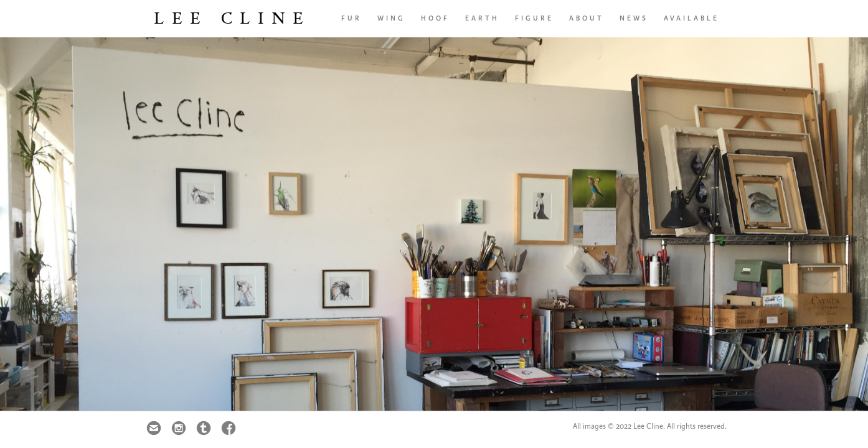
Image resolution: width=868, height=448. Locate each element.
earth (482, 18)
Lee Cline (232, 18)
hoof (435, 18)
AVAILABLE (691, 18)
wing (391, 18)
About (587, 18)
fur (351, 18)
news (634, 18)
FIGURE (534, 18)
